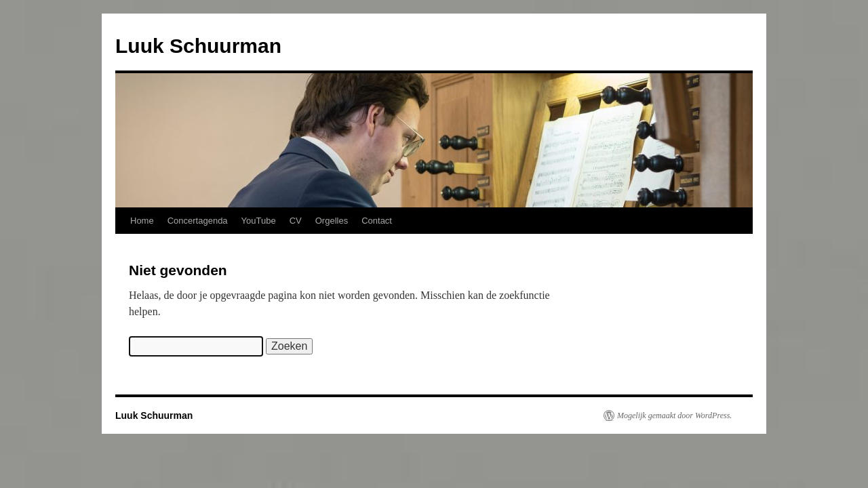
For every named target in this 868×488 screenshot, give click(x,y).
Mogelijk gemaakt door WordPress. (674, 415)
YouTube (259, 221)
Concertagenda (198, 221)
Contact (377, 221)
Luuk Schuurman (198, 46)
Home (142, 221)
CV (296, 221)
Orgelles (332, 221)
